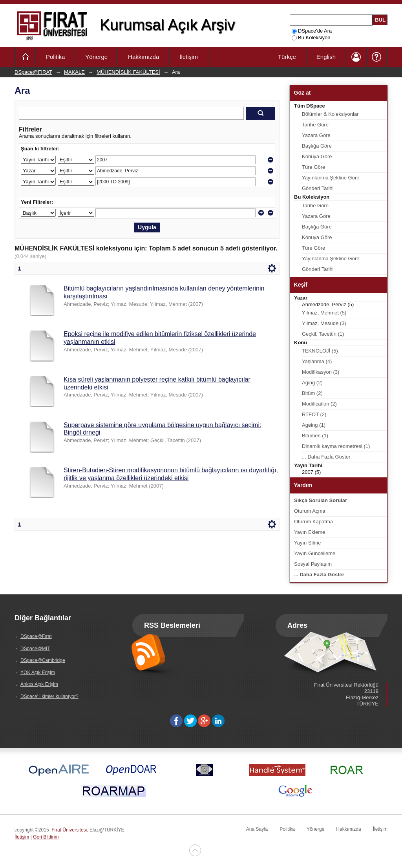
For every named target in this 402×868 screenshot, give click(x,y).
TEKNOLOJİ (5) (320, 351)
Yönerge (96, 57)
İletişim (189, 57)
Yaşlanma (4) (317, 361)
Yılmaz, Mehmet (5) (324, 313)
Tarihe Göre (315, 125)
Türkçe (287, 57)
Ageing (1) (314, 425)
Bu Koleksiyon (311, 37)
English (326, 57)
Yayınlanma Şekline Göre (331, 178)
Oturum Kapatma (313, 522)
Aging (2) (312, 383)
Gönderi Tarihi (318, 188)
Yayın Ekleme (310, 532)
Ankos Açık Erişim (39, 684)
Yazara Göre (316, 135)
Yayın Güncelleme (315, 553)
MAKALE (74, 72)
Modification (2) (319, 404)
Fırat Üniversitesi (69, 830)
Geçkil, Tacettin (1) (323, 334)
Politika (55, 57)
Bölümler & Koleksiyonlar (330, 114)
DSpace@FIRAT (33, 72)
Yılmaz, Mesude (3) (324, 323)
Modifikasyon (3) (321, 372)
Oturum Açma (310, 511)
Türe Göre (313, 167)
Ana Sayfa (257, 829)
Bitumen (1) (315, 436)
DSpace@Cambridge (43, 660)
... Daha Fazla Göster (326, 457)
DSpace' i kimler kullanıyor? (49, 696)
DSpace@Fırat (36, 636)
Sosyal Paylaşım (313, 564)
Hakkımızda (143, 57)
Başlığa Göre (317, 146)
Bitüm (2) (312, 393)
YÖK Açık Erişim (38, 672)
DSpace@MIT (35, 649)
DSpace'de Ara (312, 31)
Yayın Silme (307, 543)
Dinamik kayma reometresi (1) (336, 446)
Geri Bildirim (46, 837)
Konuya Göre (317, 156)
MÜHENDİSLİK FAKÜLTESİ (128, 72)
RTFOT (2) (314, 414)
